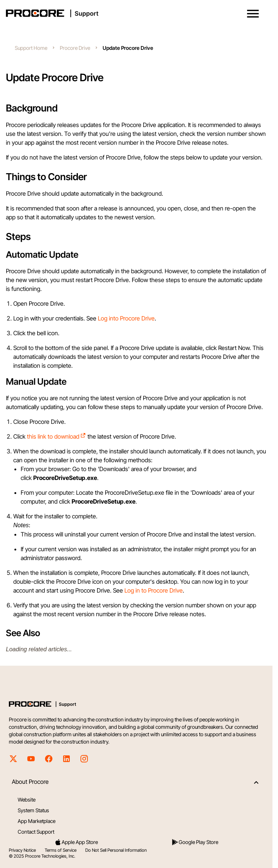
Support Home (31, 48)
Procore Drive (75, 48)
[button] (253, 14)
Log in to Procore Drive (154, 590)
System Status (33, 810)
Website (27, 800)
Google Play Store (195, 842)
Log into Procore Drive (126, 318)
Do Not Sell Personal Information (116, 850)
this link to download (56, 436)
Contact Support (36, 832)
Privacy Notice (22, 850)
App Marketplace (37, 821)
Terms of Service (61, 850)
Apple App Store (76, 842)
